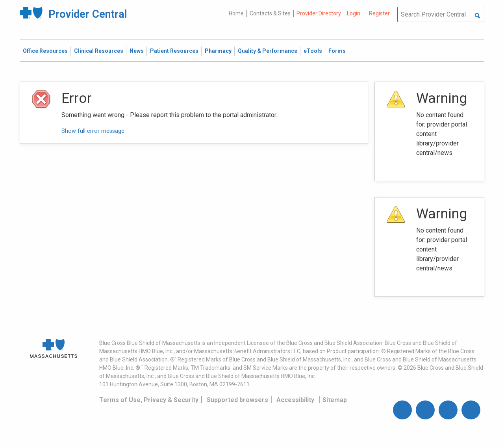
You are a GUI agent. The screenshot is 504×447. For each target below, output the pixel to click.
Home (236, 13)
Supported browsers (237, 400)
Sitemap (335, 400)
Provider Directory (319, 13)
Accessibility (295, 400)
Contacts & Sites (270, 13)
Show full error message (93, 131)
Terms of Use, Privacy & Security (149, 400)
